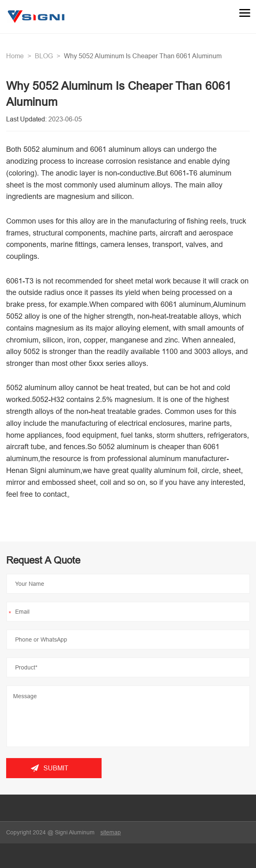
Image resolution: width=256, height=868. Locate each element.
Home (15, 56)
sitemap (111, 832)
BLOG (44, 56)
